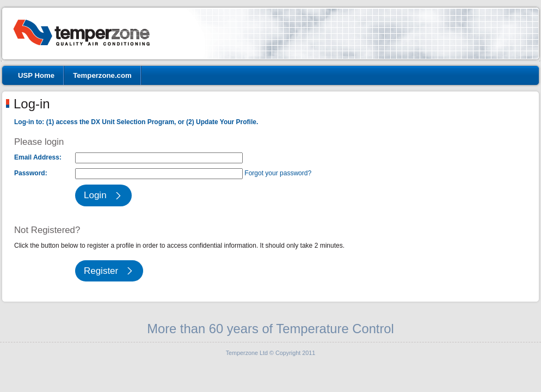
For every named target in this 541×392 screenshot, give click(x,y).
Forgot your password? (278, 173)
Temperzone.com (102, 75)
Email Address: (38, 157)
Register (101, 271)
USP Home (36, 75)
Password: (31, 173)
